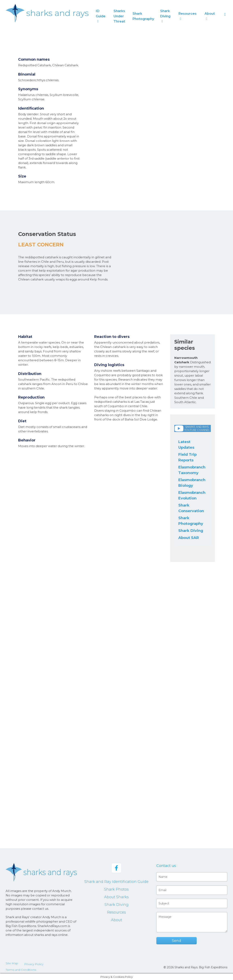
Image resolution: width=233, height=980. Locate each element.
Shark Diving (191, 531)
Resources (116, 912)
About (116, 920)
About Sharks (116, 897)
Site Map (12, 963)
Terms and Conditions (21, 970)
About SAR (189, 538)
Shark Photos (116, 889)
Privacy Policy (34, 964)
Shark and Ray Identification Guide (116, 882)
